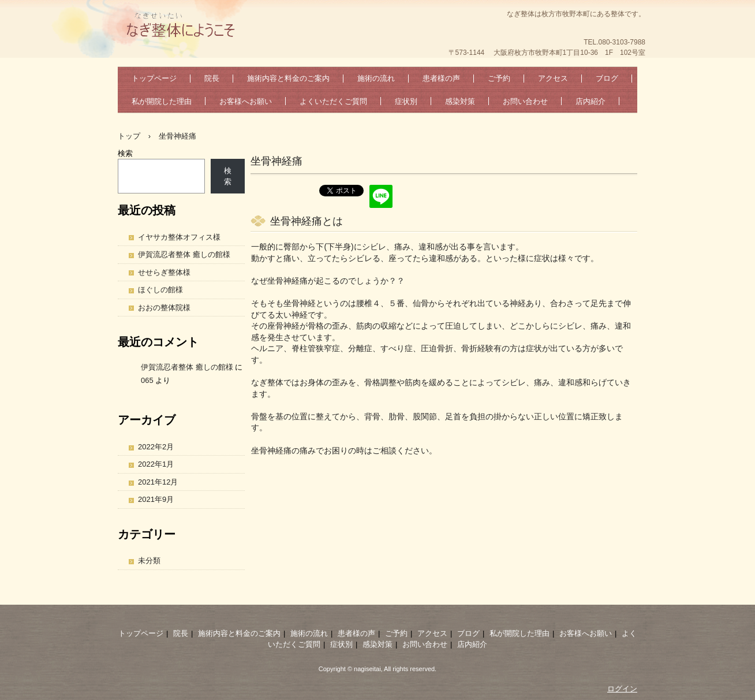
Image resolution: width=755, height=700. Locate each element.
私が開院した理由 (162, 101)
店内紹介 (590, 101)
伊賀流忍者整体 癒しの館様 (184, 254)
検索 (125, 153)
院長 (212, 78)
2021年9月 (156, 499)
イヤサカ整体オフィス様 (179, 237)
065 (147, 380)
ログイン (622, 689)
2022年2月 (156, 447)
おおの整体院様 (164, 308)
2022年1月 (156, 464)
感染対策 (460, 101)
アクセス (553, 78)
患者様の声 (441, 78)
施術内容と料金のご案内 (288, 78)
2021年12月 (158, 482)
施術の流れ (376, 78)
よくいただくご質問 (333, 101)
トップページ (154, 78)
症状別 (406, 101)
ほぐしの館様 (160, 290)
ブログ (607, 78)
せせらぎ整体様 (164, 272)
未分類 (149, 561)
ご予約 (499, 78)
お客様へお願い (246, 101)
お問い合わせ (525, 101)
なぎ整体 (204, 26)
